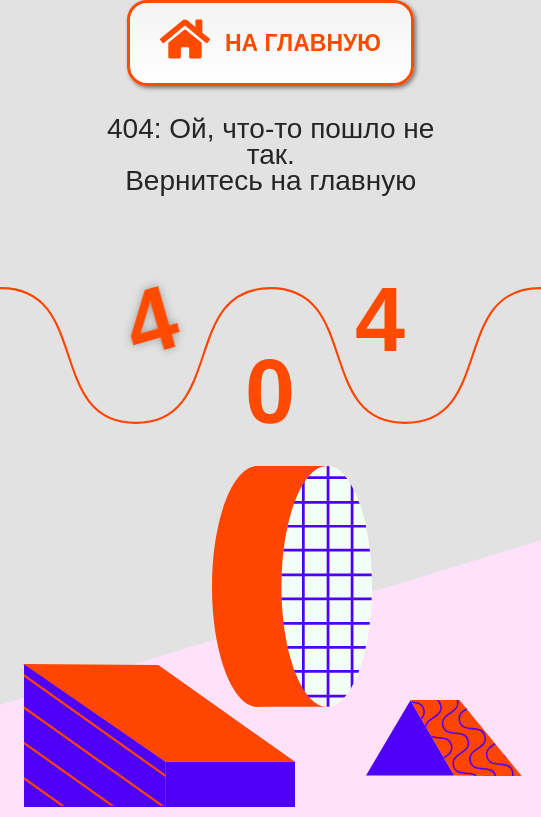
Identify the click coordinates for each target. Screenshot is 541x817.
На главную (270, 39)
